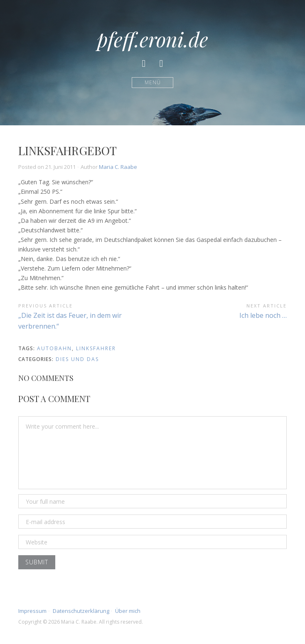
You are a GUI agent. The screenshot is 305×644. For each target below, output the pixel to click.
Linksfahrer (96, 348)
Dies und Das (77, 359)
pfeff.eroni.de (152, 39)
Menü (153, 82)
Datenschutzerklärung (81, 611)
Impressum (32, 611)
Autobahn (54, 348)
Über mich (128, 611)
